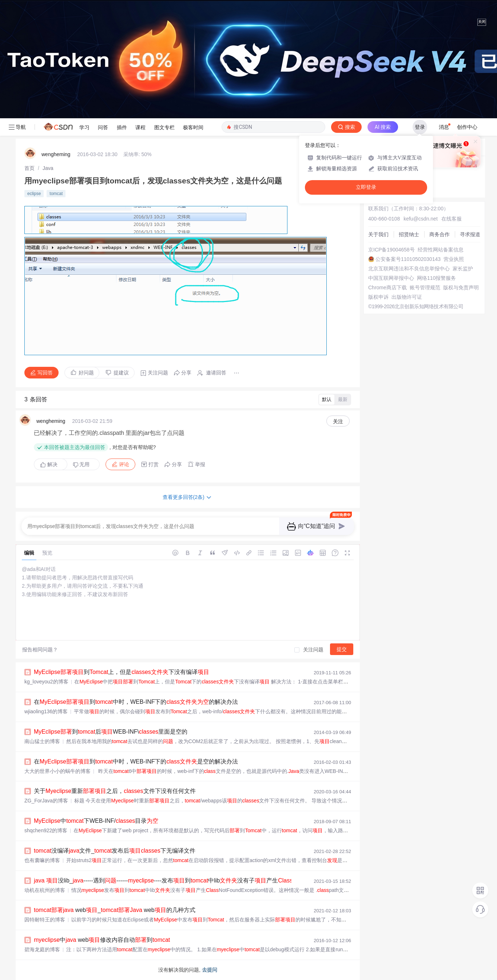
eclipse (34, 194)
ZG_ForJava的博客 (46, 801)
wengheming (56, 154)
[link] (29, 168)
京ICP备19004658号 (391, 250)
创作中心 (467, 127)
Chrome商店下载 (387, 287)
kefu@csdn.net (421, 219)
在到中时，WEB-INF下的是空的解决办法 (136, 761)
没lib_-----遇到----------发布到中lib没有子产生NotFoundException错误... (197, 880)
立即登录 (366, 187)
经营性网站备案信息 (441, 250)
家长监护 (463, 269)
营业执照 (454, 259)
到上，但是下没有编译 (122, 672)
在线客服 (452, 219)
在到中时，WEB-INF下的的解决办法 (136, 702)
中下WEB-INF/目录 (96, 821)
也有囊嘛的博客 (42, 860)
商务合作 (440, 234)
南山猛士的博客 (42, 741)
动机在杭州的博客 (45, 890)
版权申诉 (378, 297)
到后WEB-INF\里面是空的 (111, 732)
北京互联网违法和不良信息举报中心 (409, 269)
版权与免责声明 (461, 287)
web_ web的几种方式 (115, 910)
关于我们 (378, 234)
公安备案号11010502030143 (408, 259)
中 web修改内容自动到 (102, 940)
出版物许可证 (407, 297)
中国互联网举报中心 (391, 278)
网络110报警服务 (436, 278)
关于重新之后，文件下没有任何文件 (115, 791)
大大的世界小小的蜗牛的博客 (57, 771)
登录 (420, 127)
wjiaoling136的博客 (46, 711)
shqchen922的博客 (46, 830)
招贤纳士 (409, 234)
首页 (29, 168)
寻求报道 (470, 234)
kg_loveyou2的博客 (46, 682)
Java (48, 168)
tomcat (56, 194)
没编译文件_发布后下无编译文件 (115, 851)
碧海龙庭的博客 (42, 949)
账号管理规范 (425, 287)
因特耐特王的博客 (45, 920)
